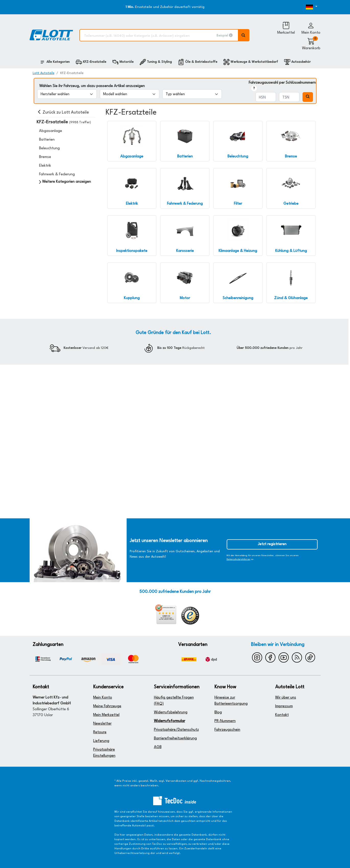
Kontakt (282, 715)
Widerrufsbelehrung (171, 712)
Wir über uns (286, 698)
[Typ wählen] (192, 94)
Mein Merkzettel (106, 715)
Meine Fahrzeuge (107, 706)
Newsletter (102, 724)
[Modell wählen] (130, 94)
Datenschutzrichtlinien (239, 559)
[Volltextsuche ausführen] (244, 35)
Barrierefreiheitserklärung (175, 738)
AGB (158, 747)
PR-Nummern (225, 721)
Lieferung (101, 741)
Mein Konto (103, 698)
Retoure (100, 732)
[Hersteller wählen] (67, 94)
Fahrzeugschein (227, 730)
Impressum (284, 706)
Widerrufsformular (170, 721)
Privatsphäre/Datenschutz (176, 730)
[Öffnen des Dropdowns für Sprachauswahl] (305, 7)
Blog (218, 712)
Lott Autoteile (44, 73)
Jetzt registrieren (272, 544)
